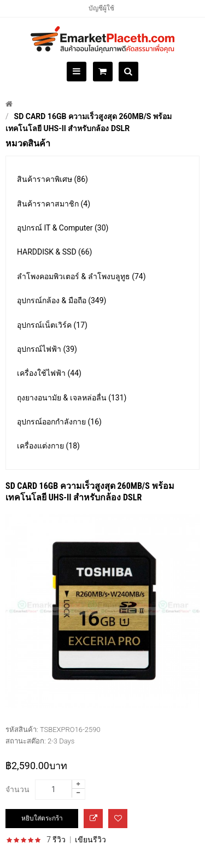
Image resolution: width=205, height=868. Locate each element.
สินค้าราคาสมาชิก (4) (54, 204)
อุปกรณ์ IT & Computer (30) (63, 228)
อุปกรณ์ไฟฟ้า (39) (47, 349)
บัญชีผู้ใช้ (101, 8)
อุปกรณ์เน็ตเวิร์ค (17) (52, 325)
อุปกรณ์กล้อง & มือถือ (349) (61, 300)
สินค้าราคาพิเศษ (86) (52, 179)
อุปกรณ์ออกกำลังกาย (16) (59, 422)
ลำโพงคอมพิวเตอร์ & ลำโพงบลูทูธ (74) (81, 276)
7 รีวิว (56, 840)
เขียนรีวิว (90, 840)
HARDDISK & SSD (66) (55, 252)
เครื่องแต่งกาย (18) (48, 446)
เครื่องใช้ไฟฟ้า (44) (49, 373)
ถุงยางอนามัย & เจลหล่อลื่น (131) (72, 398)
